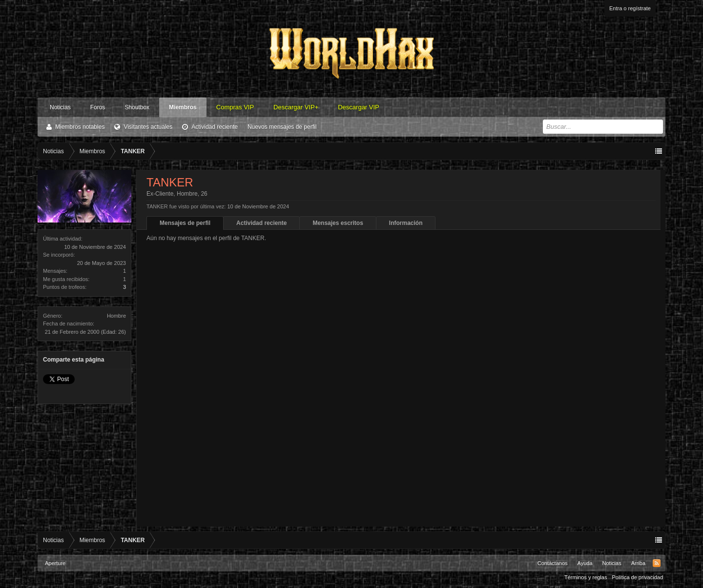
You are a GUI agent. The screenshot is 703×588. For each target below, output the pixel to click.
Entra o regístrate (630, 8)
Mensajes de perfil (185, 223)
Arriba (638, 563)
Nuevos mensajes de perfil (282, 127)
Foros (98, 107)
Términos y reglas (586, 577)
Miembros (183, 107)
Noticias (60, 107)
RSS (657, 563)
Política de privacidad (637, 577)
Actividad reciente (215, 127)
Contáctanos (553, 563)
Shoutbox (137, 107)
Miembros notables (80, 127)
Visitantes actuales (148, 127)
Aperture (55, 563)
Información (406, 223)
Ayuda (585, 563)
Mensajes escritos (338, 223)
